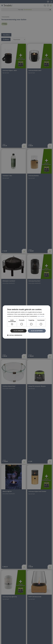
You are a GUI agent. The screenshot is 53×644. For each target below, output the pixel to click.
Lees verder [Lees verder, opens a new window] (41, 316)
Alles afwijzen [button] (18, 331)
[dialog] (26, 322)
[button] (15, 335)
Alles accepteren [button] (37, 331)
